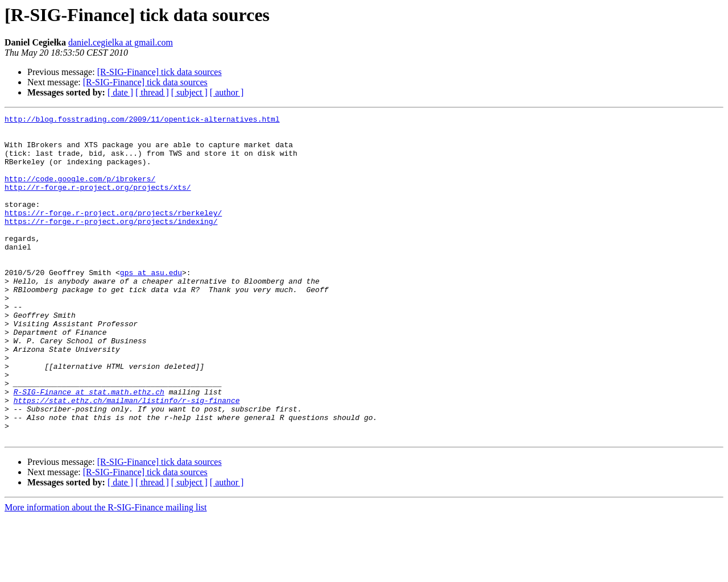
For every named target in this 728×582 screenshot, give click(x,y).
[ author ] (227, 92)
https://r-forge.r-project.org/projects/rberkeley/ (113, 233)
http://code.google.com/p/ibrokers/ (80, 192)
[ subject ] (189, 92)
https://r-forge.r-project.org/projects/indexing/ (111, 243)
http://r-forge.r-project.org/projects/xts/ (98, 202)
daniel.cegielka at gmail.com (121, 42)
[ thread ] (152, 92)
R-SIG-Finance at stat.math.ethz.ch (89, 448)
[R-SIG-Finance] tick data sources (160, 72)
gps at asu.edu (151, 305)
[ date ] (120, 92)
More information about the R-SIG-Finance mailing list (106, 572)
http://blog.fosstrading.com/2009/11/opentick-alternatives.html (142, 120)
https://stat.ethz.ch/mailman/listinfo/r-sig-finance (127, 458)
